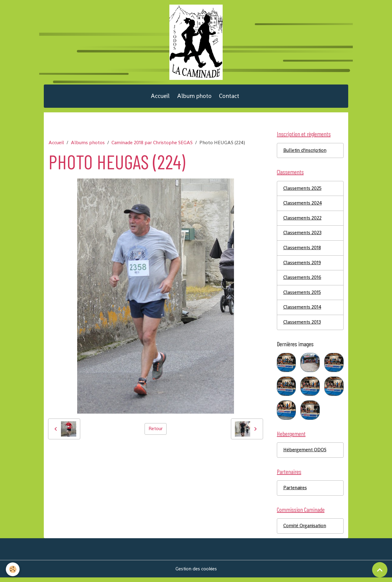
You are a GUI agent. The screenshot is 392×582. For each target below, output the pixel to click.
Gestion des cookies (196, 573)
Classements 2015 (302, 296)
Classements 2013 (302, 326)
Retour (156, 431)
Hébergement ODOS (305, 454)
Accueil (160, 98)
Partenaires (296, 492)
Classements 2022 (303, 221)
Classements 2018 (302, 251)
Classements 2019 (302, 266)
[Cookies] (13, 569)
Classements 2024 (303, 206)
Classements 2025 (303, 191)
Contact (229, 98)
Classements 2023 (303, 236)
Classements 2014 (302, 311)
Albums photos (88, 145)
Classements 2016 (302, 281)
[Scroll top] (380, 570)
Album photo (194, 98)
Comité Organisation (306, 530)
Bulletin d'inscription (306, 153)
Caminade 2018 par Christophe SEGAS (152, 145)
